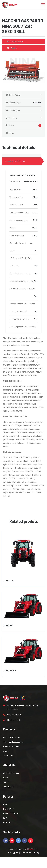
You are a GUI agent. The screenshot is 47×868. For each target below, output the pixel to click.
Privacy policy (13, 853)
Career (6, 782)
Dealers (6, 778)
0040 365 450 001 (12, 715)
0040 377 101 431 (12, 720)
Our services (8, 787)
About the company (11, 773)
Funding (12, 48)
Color (23, 126)
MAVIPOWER (9, 809)
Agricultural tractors (12, 737)
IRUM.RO (7, 822)
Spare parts (8, 755)
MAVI (5, 804)
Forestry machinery (11, 746)
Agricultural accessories (13, 742)
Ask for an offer (15, 41)
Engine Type (23, 110)
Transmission (23, 95)
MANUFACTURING (11, 813)
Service (6, 751)
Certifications (26, 853)
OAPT (6, 818)
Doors (10, 133)
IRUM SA (30, 849)
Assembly (23, 118)
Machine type (23, 103)
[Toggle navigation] (43, 5)
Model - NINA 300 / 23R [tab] (15, 161)
